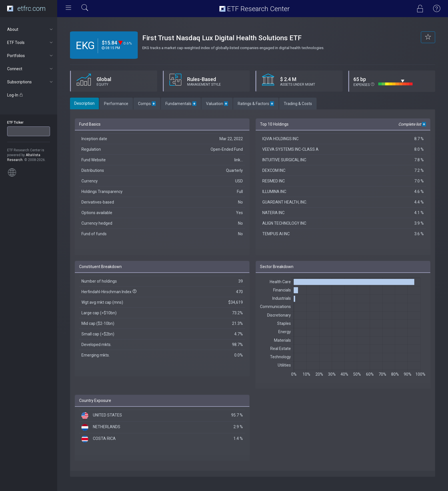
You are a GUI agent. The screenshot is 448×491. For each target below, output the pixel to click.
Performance (116, 104)
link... (239, 160)
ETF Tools (30, 43)
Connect (30, 69)
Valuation (217, 104)
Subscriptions (30, 82)
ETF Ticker (15, 122)
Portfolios (30, 56)
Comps (147, 104)
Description (84, 103)
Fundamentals (181, 104)
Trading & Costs (298, 104)
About (30, 29)
